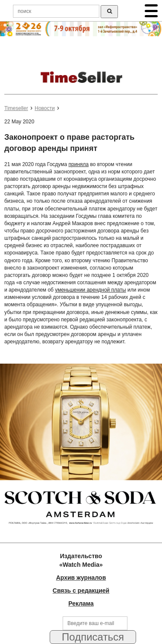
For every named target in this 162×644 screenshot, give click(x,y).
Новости (44, 108)
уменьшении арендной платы (90, 290)
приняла (79, 164)
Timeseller (16, 108)
